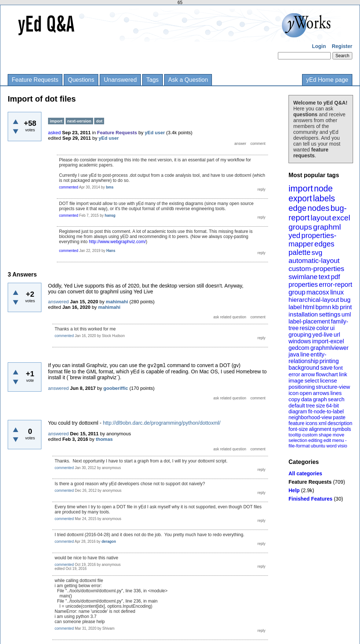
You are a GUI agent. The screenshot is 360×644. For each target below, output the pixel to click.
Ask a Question (188, 80)
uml (346, 314)
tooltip (295, 435)
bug (345, 300)
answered (58, 302)
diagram (298, 411)
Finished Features (311, 499)
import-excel (328, 341)
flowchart (327, 374)
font (338, 368)
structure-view (333, 387)
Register (342, 46)
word (331, 446)
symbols (341, 429)
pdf (335, 277)
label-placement (309, 321)
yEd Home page (327, 80)
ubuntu (318, 446)
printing (329, 361)
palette (300, 252)
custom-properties (316, 269)
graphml (327, 227)
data (306, 399)
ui (332, 328)
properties (303, 285)
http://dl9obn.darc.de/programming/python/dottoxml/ (162, 423)
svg (317, 253)
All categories (305, 473)
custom (310, 435)
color (323, 328)
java (294, 354)
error (294, 374)
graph (320, 399)
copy (294, 399)
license (329, 380)
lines (336, 393)
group (297, 292)
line (305, 354)
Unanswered (120, 80)
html (309, 307)
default (297, 405)
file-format (299, 446)
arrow (308, 374)
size (321, 406)
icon (294, 393)
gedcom (299, 348)
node (323, 189)
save (326, 368)
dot (99, 121)
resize (307, 328)
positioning (302, 387)
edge (297, 208)
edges (325, 244)
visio (342, 446)
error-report (336, 285)
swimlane (303, 277)
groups (300, 227)
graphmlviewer (330, 348)
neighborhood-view (310, 417)
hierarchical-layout (314, 300)
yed (294, 235)
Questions (81, 80)
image (296, 380)
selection (298, 440)
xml (323, 423)
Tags (153, 80)
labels (324, 198)
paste (339, 417)
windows (300, 341)
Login (319, 46)
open (306, 393)
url (337, 335)
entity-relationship (307, 358)
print (346, 307)
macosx (318, 292)
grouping (300, 335)
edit (327, 440)
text (324, 277)
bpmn (324, 307)
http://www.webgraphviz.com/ (117, 242)
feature (297, 423)
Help (294, 490)
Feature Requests (35, 80)
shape (325, 435)
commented (69, 187)
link (343, 374)
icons (311, 423)
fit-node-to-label (326, 411)
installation (303, 314)
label (295, 307)
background (304, 368)
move (338, 435)
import (301, 188)
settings (330, 314)
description (340, 423)
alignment (320, 429)
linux (337, 292)
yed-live (322, 335)
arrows (321, 393)
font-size (298, 429)
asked (54, 133)
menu (338, 440)
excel (341, 218)
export (300, 198)
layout (321, 218)
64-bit (332, 406)
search (336, 399)
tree (311, 406)
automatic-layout (314, 261)
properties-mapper (313, 240)
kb (335, 307)
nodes (319, 208)
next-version (79, 121)
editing (315, 440)
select (312, 380)
